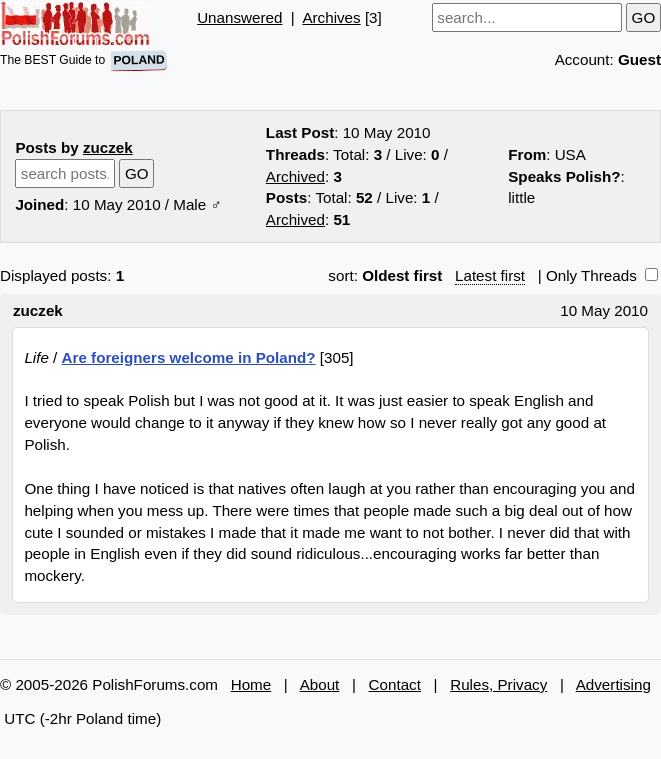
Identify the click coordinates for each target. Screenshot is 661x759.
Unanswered (239, 17)
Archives (331, 17)
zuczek (108, 147)
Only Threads (602, 275)
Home (251, 684)
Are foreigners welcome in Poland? (189, 357)
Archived (295, 176)
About (320, 684)
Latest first (490, 275)
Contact (395, 684)
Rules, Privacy (498, 684)
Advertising (613, 684)
